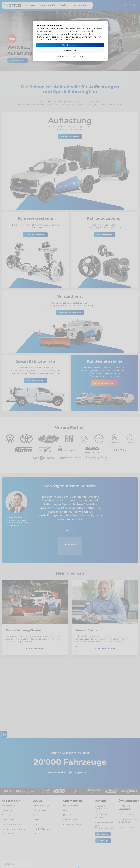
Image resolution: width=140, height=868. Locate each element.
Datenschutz (63, 56)
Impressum (78, 56)
